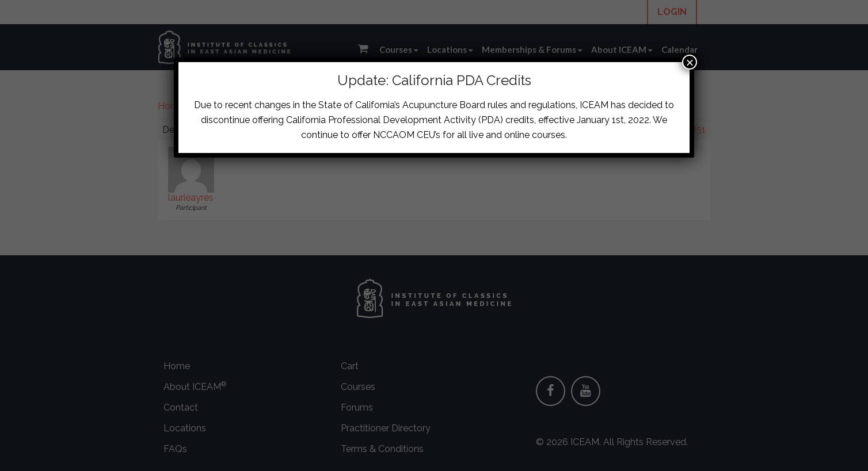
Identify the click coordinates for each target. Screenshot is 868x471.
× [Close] (690, 62)
